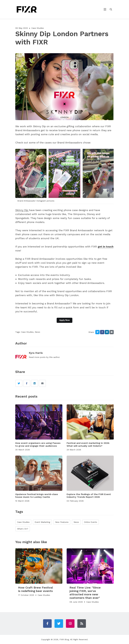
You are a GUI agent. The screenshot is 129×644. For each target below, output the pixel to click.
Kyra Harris (36, 353)
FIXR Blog (64, 639)
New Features (62, 522)
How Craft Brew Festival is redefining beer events (36, 589)
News (37, 332)
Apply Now (65, 320)
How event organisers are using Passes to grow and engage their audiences (38, 444)
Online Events (91, 522)
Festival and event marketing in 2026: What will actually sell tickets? (88, 444)
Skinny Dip (22, 210)
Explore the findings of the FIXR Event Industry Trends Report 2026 (89, 496)
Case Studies (38, 28)
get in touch (106, 247)
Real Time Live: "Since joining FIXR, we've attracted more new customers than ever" (85, 593)
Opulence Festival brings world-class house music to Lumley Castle (37, 496)
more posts (40, 357)
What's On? (23, 529)
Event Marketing (42, 522)
